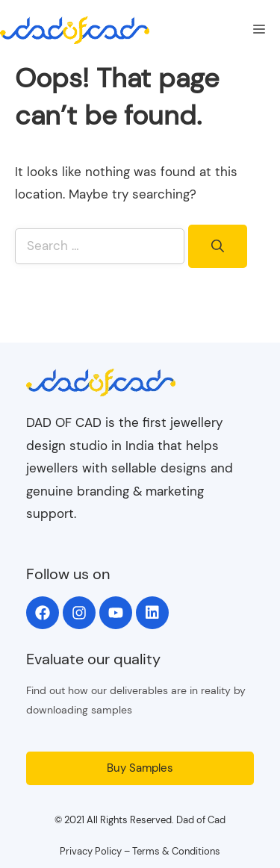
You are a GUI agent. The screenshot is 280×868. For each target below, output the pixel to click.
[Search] (218, 246)
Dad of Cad (201, 820)
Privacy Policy (91, 851)
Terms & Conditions (176, 851)
